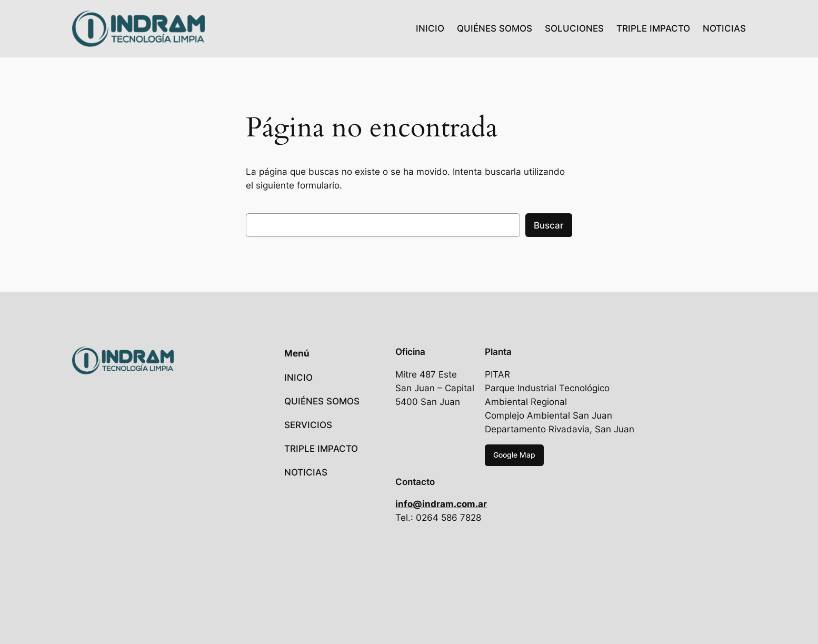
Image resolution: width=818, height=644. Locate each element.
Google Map (514, 455)
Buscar (549, 225)
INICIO (430, 28)
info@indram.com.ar (441, 504)
